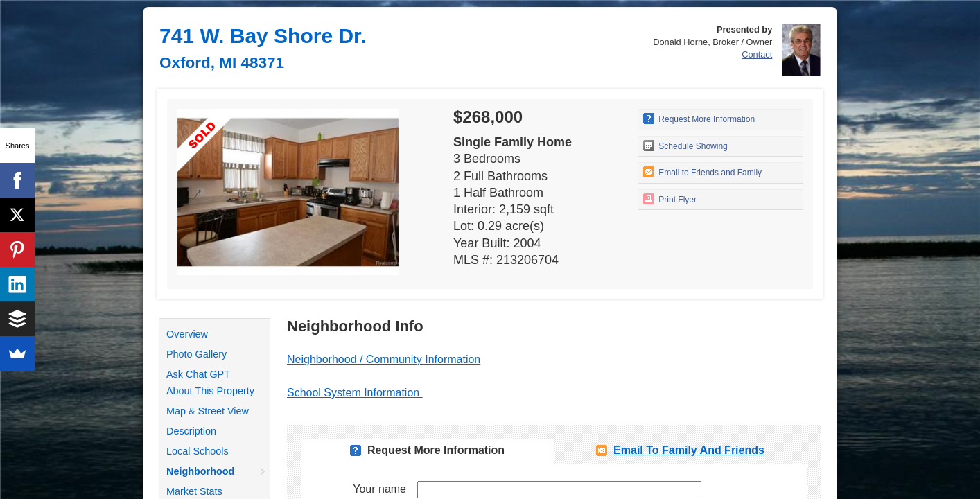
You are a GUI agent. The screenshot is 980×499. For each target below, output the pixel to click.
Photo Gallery (196, 354)
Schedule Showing (685, 146)
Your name (379, 489)
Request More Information (699, 119)
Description (191, 431)
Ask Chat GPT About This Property (210, 383)
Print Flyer (670, 199)
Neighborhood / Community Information (384, 359)
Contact (757, 54)
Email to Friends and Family (702, 172)
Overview (187, 334)
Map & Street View (208, 411)
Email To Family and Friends (689, 450)
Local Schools (198, 451)
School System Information (355, 393)
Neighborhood (200, 471)
